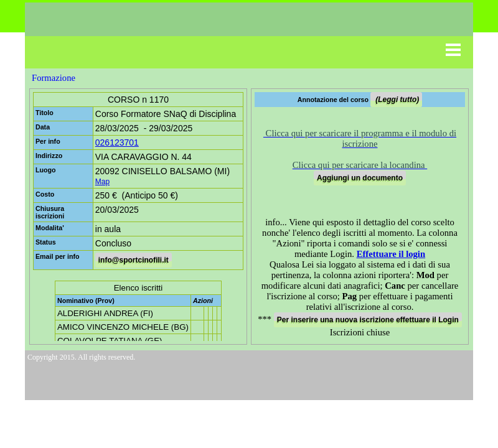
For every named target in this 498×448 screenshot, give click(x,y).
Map (102, 182)
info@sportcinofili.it (134, 260)
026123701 (117, 142)
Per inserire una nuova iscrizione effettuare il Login (368, 320)
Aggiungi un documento (360, 178)
